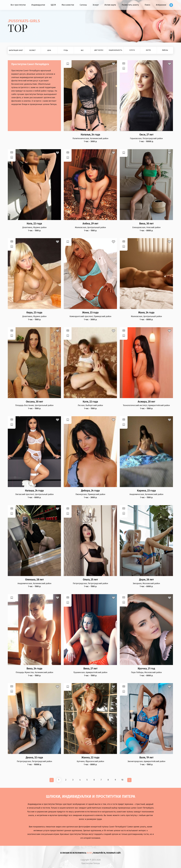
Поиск (147, 5)
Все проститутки (18, 5)
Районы (165, 50)
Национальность (115, 50)
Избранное (161, 5)
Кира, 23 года (34, 313)
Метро (148, 50)
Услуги (132, 50)
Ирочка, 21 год (146, 669)
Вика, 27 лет (90, 669)
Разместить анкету (130, 5)
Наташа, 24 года (34, 491)
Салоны (83, 5)
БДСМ (53, 5)
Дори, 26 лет (146, 580)
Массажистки (68, 5)
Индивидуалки (38, 5)
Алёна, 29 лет (90, 224)
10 (122, 780)
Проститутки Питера (91, 863)
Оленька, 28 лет (34, 580)
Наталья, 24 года (90, 135)
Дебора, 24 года (90, 491)
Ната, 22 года (34, 224)
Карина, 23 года (146, 491)
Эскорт (96, 5)
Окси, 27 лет (146, 135)
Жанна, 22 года (90, 758)
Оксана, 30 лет (34, 402)
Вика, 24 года (34, 669)
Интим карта (110, 5)
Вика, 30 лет (146, 224)
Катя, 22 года (90, 402)
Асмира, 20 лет (146, 402)
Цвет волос (99, 50)
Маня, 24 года (146, 313)
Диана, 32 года (34, 758)
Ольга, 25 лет (90, 580)
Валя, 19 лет (146, 758)
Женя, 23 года (90, 313)
